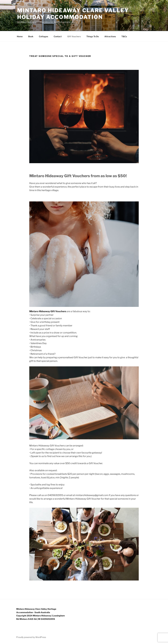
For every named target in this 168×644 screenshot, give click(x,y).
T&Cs (124, 36)
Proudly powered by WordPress (31, 637)
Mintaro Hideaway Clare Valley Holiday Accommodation (73, 14)
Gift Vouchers (74, 36)
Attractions (110, 36)
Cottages (43, 36)
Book (31, 36)
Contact (58, 36)
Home (20, 36)
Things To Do (93, 36)
